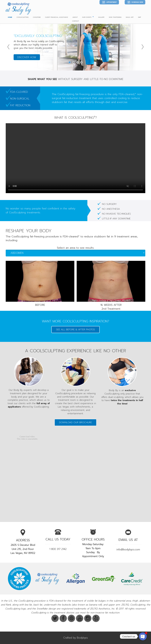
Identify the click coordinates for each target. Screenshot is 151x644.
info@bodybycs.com (128, 549)
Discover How (27, 57)
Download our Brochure (75, 422)
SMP (139, 17)
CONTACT (76, 21)
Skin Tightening (115, 17)
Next (143, 47)
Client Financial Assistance (57, 17)
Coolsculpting (23, 17)
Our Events (87, 17)
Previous (8, 47)
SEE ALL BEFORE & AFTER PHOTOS (75, 330)
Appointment (112, 2)
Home (10, 17)
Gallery (101, 17)
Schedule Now (137, 2)
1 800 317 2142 (58, 549)
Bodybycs (82, 638)
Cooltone (37, 17)
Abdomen (77, 253)
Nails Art (130, 17)
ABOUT (75, 17)
